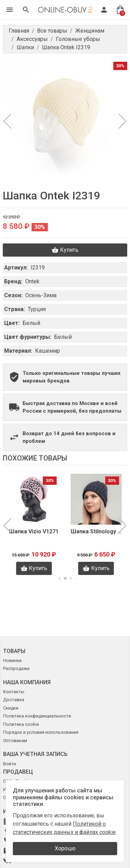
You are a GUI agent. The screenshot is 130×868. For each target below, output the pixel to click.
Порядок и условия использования (41, 732)
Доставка (14, 700)
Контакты (14, 692)
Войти (10, 764)
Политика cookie (21, 724)
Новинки (12, 660)
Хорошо (65, 848)
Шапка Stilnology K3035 (96, 531)
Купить (65, 250)
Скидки (11, 708)
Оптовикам (15, 741)
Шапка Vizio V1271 (34, 531)
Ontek (32, 281)
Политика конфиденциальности (37, 716)
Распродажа (16, 668)
